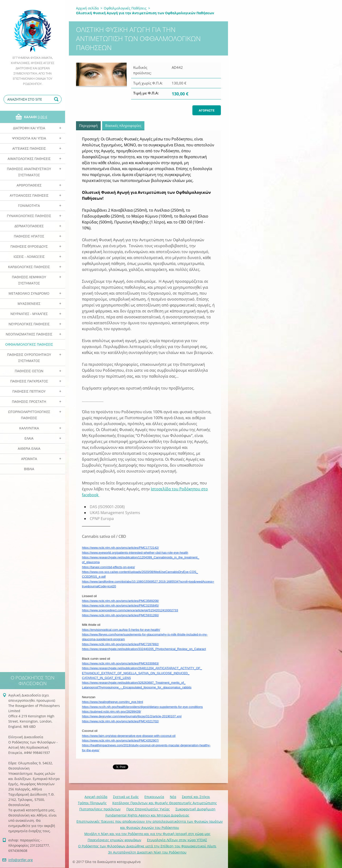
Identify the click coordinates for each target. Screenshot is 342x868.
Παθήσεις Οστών (29, 371)
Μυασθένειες (29, 304)
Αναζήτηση (57, 99)
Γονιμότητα (29, 206)
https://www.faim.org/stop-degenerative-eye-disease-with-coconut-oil (129, 736)
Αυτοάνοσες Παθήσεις (29, 195)
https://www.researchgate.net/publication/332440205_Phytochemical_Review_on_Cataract (144, 649)
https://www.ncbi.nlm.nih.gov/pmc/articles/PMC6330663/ (120, 663)
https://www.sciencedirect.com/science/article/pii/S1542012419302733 (130, 610)
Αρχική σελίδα (87, 8)
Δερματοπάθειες (29, 226)
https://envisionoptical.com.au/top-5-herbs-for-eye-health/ (121, 630)
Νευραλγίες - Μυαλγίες (29, 314)
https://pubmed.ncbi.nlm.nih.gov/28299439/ (112, 712)
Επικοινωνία (154, 797)
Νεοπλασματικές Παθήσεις (29, 334)
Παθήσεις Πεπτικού (29, 391)
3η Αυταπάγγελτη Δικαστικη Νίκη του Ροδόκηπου (147, 852)
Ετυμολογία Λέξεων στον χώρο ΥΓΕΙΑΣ (177, 840)
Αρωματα (29, 459)
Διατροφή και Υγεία (29, 128)
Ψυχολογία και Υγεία (29, 138)
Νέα (173, 797)
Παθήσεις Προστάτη (29, 402)
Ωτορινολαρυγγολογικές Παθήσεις (29, 415)
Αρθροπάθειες (29, 185)
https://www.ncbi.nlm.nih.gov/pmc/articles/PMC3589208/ (120, 601)
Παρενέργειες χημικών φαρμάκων (114, 840)
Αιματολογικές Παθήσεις (29, 159)
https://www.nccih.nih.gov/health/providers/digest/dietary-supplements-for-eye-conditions (142, 707)
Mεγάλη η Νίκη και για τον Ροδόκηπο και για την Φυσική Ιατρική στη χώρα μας (147, 834)
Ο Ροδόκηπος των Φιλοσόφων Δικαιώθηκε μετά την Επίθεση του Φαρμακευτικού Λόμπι (147, 846)
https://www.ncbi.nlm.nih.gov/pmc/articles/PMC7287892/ (120, 644)
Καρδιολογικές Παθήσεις (29, 267)
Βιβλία (29, 469)
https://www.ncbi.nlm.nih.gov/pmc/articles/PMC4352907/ (120, 740)
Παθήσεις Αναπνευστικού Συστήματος (29, 172)
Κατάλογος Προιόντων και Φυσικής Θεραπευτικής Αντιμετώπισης (165, 803)
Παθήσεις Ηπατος (29, 236)
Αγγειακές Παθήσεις (29, 148)
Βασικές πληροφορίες (123, 125)
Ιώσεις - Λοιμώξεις (29, 257)
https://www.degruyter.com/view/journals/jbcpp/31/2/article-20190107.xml (132, 716)
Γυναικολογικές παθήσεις (29, 216)
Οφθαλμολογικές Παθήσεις (29, 344)
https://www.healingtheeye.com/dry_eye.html (112, 702)
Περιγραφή (88, 125)
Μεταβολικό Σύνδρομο (29, 293)
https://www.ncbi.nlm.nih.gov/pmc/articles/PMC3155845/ (120, 606)
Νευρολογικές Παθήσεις (29, 324)
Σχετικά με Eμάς (126, 797)
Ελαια (29, 438)
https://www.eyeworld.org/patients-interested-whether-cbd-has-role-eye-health (135, 553)
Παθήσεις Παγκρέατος (29, 381)
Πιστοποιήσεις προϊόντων (100, 809)
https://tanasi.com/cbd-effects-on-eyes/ (108, 567)
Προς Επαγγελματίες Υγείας (148, 809)
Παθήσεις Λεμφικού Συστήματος (29, 280)
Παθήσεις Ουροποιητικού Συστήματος (29, 358)
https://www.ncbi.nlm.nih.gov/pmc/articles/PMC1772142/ (120, 548)
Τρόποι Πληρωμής (92, 803)
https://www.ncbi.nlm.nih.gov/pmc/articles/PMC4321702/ (120, 721)
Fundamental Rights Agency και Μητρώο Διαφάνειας (147, 815)
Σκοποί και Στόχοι (196, 797)
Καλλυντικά (29, 428)
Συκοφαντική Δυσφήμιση (195, 809)
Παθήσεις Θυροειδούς (29, 246)
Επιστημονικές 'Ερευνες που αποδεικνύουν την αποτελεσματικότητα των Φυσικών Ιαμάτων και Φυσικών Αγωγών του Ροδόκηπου (150, 824)
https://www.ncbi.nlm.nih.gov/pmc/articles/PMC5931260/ (120, 615)
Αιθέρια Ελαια (29, 448)
